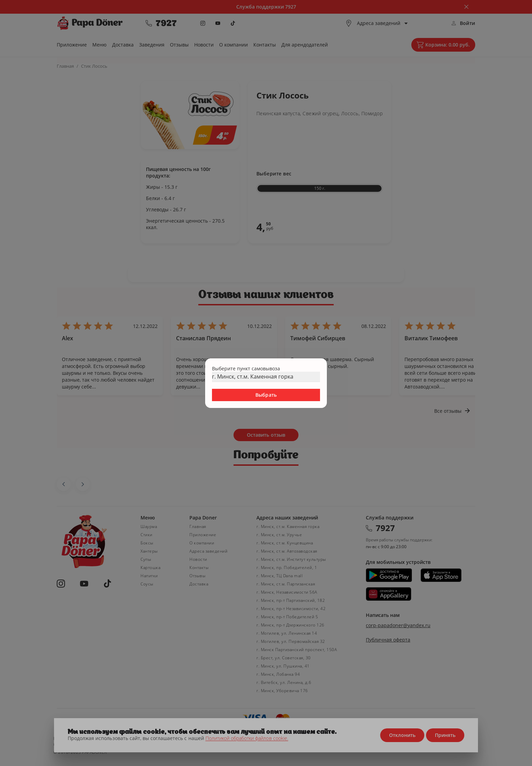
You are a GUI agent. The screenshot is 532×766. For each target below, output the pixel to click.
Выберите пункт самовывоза (246, 368)
